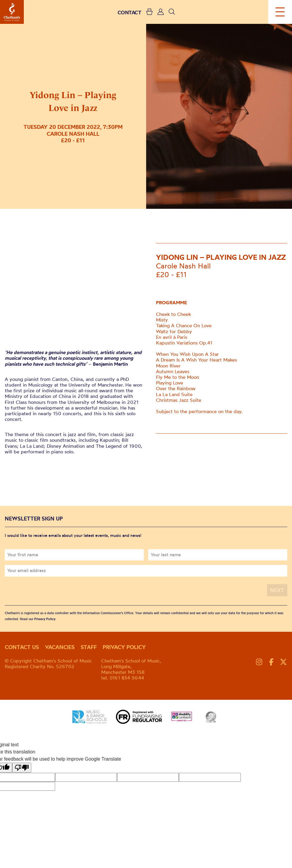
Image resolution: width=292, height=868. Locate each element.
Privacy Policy (45, 619)
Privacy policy (124, 647)
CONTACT (129, 12)
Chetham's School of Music (12, 12)
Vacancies (60, 647)
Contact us (22, 647)
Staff (89, 647)
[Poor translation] (22, 768)
